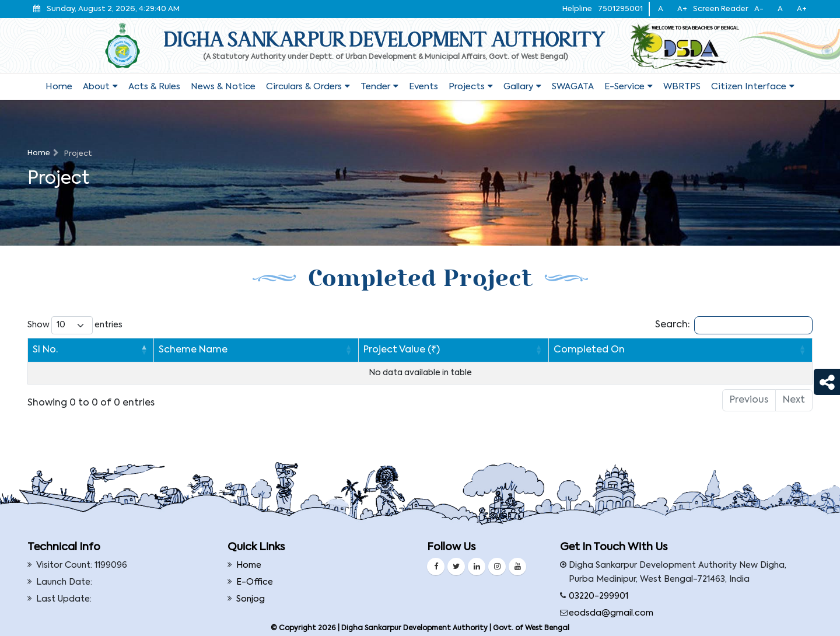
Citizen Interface (749, 87)
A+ (682, 9)
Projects (467, 87)
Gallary (518, 87)
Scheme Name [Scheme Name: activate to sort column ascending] (114, 350)
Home (59, 87)
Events (423, 87)
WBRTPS (682, 87)
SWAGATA (573, 87)
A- (759, 9)
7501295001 (620, 9)
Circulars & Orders (304, 87)
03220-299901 (598, 596)
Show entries (75, 325)
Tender (375, 87)
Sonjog (251, 599)
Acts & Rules (154, 87)
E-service (624, 87)
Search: (734, 325)
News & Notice (223, 87)
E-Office (255, 582)
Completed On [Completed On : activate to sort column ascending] (610, 350)
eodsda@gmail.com (611, 613)
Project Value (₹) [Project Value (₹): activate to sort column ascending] (354, 350)
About (96, 87)
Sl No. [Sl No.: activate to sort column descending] (45, 350)
